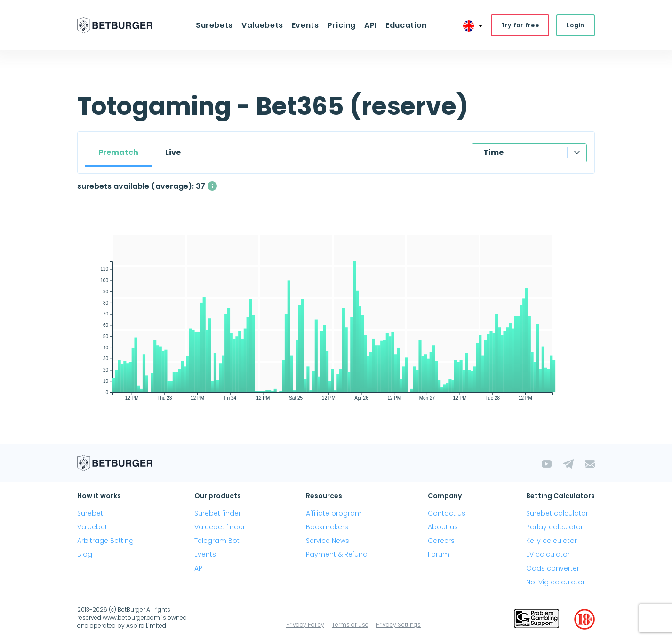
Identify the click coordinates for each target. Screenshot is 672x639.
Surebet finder (218, 513)
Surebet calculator (557, 513)
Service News (328, 541)
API (371, 25)
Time (493, 152)
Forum (439, 554)
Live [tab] (173, 152)
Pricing (342, 25)
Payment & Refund (337, 554)
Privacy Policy (305, 625)
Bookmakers (327, 527)
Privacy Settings (398, 625)
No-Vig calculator (556, 582)
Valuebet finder (220, 527)
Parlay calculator (555, 527)
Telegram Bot (217, 541)
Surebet (90, 513)
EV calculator (548, 554)
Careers (441, 541)
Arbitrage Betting (105, 541)
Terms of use (350, 625)
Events (305, 25)
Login (576, 25)
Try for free (520, 25)
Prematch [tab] (118, 152)
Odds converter (553, 568)
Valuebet (92, 527)
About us (443, 527)
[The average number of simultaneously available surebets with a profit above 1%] (212, 186)
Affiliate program (334, 513)
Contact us (447, 513)
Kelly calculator (552, 541)
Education (406, 25)
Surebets (214, 25)
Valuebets (262, 25)
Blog (85, 554)
